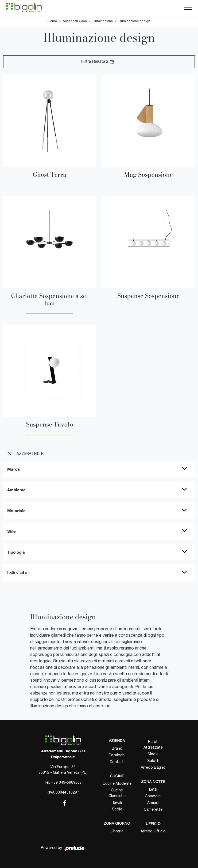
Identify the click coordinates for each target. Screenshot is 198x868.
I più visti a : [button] (18, 573)
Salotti (153, 761)
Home (52, 21)
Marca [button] (13, 469)
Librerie (117, 831)
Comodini (153, 796)
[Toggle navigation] (188, 7)
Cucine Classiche (117, 793)
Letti (153, 789)
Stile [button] (11, 531)
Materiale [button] (16, 511)
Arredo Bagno (153, 767)
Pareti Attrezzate (153, 744)
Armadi (153, 803)
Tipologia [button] (16, 552)
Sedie (117, 809)
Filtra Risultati (98, 62)
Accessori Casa (75, 21)
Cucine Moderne (117, 783)
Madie (153, 754)
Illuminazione (103, 21)
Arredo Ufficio (153, 831)
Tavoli (117, 802)
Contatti (117, 762)
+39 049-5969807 (66, 782)
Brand (117, 748)
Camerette (153, 809)
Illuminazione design (134, 21)
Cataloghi (117, 755)
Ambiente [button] (16, 490)
